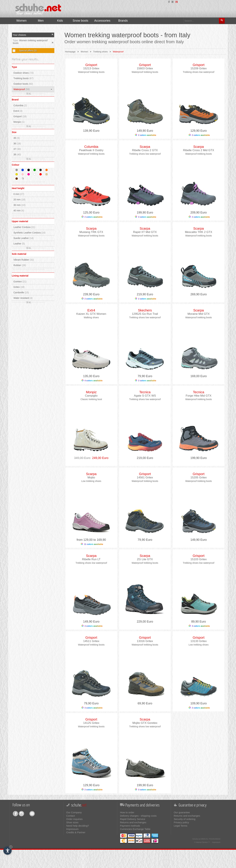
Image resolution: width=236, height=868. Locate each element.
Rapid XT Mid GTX (145, 232)
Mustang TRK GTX (91, 232)
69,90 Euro (145, 703)
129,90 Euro (199, 131)
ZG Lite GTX (145, 559)
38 (17, 154)
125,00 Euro (91, 213)
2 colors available (146, 135)
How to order (127, 812)
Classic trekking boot (91, 399)
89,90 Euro (199, 622)
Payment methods (130, 826)
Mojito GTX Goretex (145, 723)
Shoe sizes (72, 822)
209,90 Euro (199, 213)
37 (17, 149)
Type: (16, 40)
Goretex (20, 282)
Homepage (70, 52)
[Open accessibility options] (7, 851)
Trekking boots (23, 78)
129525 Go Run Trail (145, 314)
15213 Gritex (91, 68)
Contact (70, 816)
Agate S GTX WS (145, 396)
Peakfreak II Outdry (91, 150)
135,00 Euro (91, 376)
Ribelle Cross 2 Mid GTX (199, 150)
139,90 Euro (91, 131)
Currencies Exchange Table (135, 829)
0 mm (19, 194)
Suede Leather (24, 238)
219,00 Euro (145, 458)
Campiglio (91, 396)
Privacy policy (181, 822)
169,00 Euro (199, 376)
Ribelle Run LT (91, 559)
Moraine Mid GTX (199, 314)
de (173, 2)
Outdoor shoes (24, 73)
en (177, 2)
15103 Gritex (199, 559)
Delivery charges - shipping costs (138, 816)
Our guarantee (182, 812)
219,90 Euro (145, 294)
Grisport (20, 116)
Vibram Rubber (24, 260)
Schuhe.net (197, 839)
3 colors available (146, 217)
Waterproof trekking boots (91, 72)
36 (17, 144)
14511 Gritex (91, 641)
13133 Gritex (199, 641)
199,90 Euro (145, 213)
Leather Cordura (24, 227)
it (169, 2)
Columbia (20, 105)
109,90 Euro (199, 703)
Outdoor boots (23, 84)
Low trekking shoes (91, 481)
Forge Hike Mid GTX (199, 396)
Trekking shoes (101, 52)
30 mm (19, 205)
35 (17, 138)
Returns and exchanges (133, 822)
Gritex (19, 287)
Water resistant (23, 298)
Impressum (72, 829)
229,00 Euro (145, 622)
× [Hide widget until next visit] (11, 847)
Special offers (28, 51)
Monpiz (19, 122)
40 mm (19, 211)
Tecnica (145, 392)
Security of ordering (184, 819)
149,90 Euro (145, 131)
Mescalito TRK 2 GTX (199, 232)
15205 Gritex (199, 477)
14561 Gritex (145, 477)
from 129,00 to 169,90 (91, 540)
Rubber (20, 265)
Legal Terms (180, 826)
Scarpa (145, 147)
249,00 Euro (99, 458)
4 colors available (92, 381)
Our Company (74, 812)
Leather (19, 244)
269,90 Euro (199, 294)
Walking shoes (91, 317)
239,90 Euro (91, 294)
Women (84, 52)
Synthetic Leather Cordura (29, 233)
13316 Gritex (145, 641)
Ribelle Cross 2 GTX (145, 150)
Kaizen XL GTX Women (91, 314)
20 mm (19, 200)
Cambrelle (21, 292)
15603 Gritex (145, 68)
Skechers (145, 310)
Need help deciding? (78, 826)
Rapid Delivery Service (133, 819)
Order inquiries (74, 819)
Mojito (91, 477)
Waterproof (22, 89)
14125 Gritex (91, 723)
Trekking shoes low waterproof (199, 72)
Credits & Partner (76, 832)
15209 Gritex (199, 68)
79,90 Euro (145, 376)
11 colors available (92, 544)
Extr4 (18, 111)
